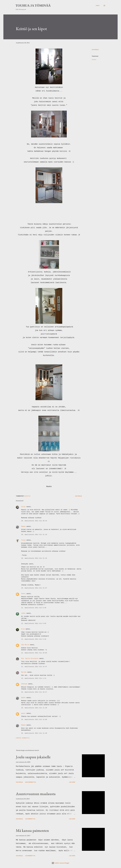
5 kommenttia (30, 819)
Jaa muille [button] (95, 50)
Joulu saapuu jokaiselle (33, 757)
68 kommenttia (31, 782)
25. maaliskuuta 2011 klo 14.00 (34, 720)
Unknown (24, 684)
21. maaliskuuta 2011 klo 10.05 (34, 653)
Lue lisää (72, 782)
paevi (23, 713)
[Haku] (98, 6)
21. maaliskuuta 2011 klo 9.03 (34, 624)
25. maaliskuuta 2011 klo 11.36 (34, 708)
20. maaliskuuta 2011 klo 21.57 (34, 588)
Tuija (23, 540)
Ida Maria (25, 645)
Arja (23, 629)
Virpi (23, 507)
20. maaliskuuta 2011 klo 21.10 (34, 535)
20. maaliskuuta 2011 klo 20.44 (34, 521)
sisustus (94, 59)
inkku (23, 613)
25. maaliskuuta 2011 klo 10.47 (34, 692)
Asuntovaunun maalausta (36, 794)
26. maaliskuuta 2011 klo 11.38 (34, 733)
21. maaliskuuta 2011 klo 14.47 (34, 667)
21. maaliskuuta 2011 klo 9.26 (34, 639)
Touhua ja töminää (33, 6)
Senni (23, 594)
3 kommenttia (30, 856)
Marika (24, 672)
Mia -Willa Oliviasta (30, 659)
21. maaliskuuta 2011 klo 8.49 (34, 608)
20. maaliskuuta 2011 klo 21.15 (34, 558)
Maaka (23, 526)
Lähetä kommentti (23, 738)
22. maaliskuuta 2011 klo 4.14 (34, 678)
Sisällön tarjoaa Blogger (61, 863)
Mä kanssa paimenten (32, 830)
